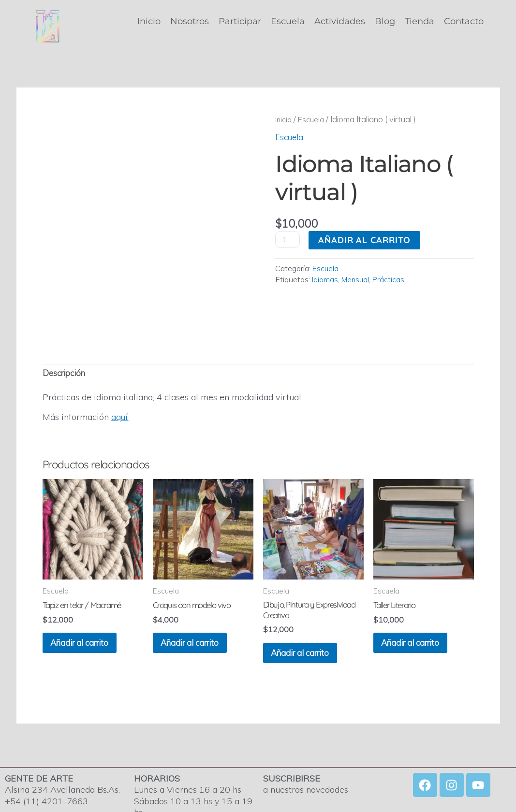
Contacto (464, 21)
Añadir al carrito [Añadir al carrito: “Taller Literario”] (420, 610)
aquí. (120, 381)
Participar (240, 21)
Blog (385, 21)
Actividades (340, 21)
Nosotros (190, 21)
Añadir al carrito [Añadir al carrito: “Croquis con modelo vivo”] (200, 610)
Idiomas (325, 279)
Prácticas (391, 279)
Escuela (288, 21)
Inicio (149, 21)
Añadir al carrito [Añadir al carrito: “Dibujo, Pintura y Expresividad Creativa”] (310, 622)
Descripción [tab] (66, 336)
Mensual (357, 279)
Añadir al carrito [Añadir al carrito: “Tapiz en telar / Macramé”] (89, 610)
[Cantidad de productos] (288, 239)
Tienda (420, 21)
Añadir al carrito (366, 240)
